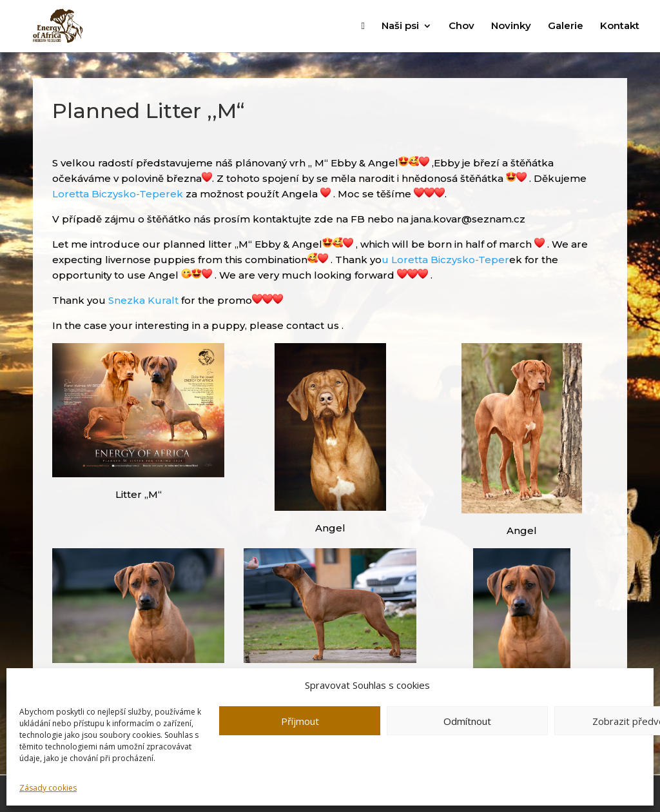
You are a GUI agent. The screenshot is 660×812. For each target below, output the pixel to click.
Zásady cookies (48, 788)
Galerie (566, 26)
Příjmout (300, 721)
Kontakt (620, 26)
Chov (461, 26)
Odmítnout (467, 721)
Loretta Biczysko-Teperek (118, 194)
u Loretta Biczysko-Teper (445, 260)
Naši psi (400, 26)
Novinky (511, 26)
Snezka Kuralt (143, 300)
